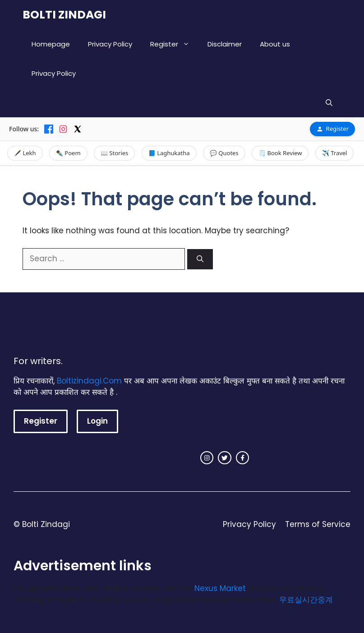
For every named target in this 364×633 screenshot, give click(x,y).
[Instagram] (63, 129)
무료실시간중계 (306, 600)
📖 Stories (114, 153)
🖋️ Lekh (25, 153)
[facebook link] (243, 458)
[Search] (200, 259)
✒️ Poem (68, 153)
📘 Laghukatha (169, 153)
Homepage (51, 44)
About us (275, 44)
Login (97, 421)
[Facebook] (49, 129)
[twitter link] (225, 458)
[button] (329, 103)
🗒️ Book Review (280, 153)
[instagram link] (207, 458)
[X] (78, 129)
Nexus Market (220, 588)
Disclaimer (225, 44)
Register (174, 44)
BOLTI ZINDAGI (64, 15)
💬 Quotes (224, 153)
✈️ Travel (335, 153)
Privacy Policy (110, 44)
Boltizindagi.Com (89, 381)
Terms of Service (318, 524)
